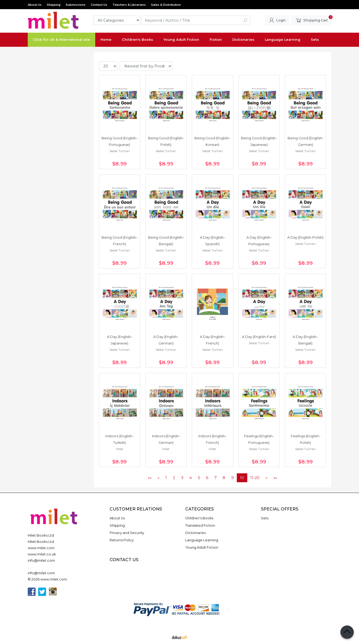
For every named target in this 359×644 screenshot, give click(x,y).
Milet (120, 449)
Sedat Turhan (120, 151)
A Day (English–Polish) (305, 237)
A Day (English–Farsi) (259, 337)
